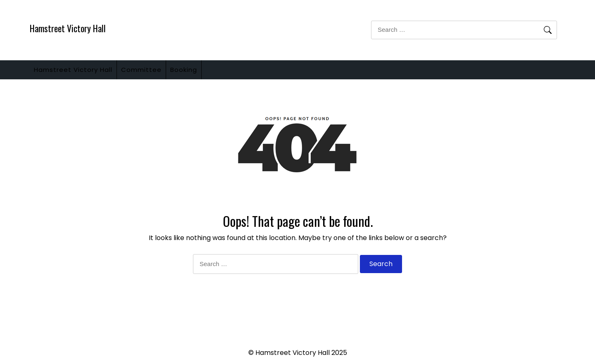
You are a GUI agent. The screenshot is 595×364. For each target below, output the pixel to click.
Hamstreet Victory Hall (68, 28)
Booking (204, 73)
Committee (154, 73)
